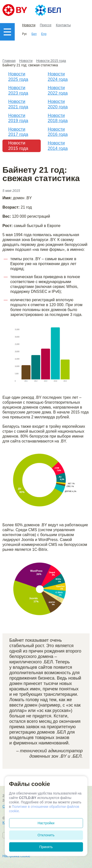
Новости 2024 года (58, 77)
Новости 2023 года (18, 90)
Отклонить (46, 835)
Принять (46, 847)
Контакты (63, 25)
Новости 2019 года (18, 118)
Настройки (46, 823)
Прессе (46, 25)
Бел (34, 34)
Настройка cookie (16, 856)
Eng (44, 34)
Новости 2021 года (18, 104)
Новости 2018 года (58, 118)
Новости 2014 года (58, 146)
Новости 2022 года (58, 90)
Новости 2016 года (58, 132)
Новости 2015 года (18, 146)
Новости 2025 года (18, 77)
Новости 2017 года (18, 132)
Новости (29, 25)
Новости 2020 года (58, 104)
